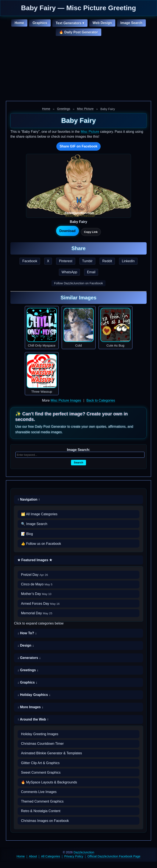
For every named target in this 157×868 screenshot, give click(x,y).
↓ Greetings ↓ (28, 670)
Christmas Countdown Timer (42, 744)
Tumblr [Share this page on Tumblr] (87, 261)
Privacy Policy (74, 856)
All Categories (51, 856)
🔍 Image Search (34, 524)
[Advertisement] (78, 69)
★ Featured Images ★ (35, 560)
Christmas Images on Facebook (45, 821)
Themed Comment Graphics (42, 801)
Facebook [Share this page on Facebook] (30, 261)
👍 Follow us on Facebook (41, 544)
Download (67, 231)
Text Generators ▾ (70, 23)
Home (19, 23)
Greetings (64, 109)
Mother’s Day (36, 594)
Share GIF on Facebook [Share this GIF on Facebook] (78, 146)
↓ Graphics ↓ (27, 682)
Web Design (102, 23)
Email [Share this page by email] (91, 272)
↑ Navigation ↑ (29, 499)
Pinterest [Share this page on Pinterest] (66, 261)
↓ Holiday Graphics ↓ (34, 695)
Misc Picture (85, 109)
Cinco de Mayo (37, 584)
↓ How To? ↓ (27, 633)
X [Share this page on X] (48, 261)
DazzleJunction (84, 852)
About (33, 856)
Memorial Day (37, 613)
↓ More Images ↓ (30, 707)
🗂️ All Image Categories (39, 514)
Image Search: (78, 450)
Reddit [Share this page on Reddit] (107, 261)
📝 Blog (27, 534)
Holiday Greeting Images (40, 734)
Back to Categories (101, 400)
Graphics (40, 23)
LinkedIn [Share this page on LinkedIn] (128, 261)
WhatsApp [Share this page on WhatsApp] (69, 272)
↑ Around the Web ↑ (33, 719)
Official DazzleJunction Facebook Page (114, 856)
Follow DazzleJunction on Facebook (78, 283)
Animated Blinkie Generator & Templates (51, 753)
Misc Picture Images (66, 400)
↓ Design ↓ (26, 645)
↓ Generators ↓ (29, 658)
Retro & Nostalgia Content (41, 811)
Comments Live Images (39, 792)
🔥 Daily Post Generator (78, 32)
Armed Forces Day (40, 604)
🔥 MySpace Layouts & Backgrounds (49, 782)
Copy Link (91, 232)
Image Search (131, 23)
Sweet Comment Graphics (41, 772)
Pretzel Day (34, 575)
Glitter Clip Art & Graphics (40, 763)
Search (78, 462)
